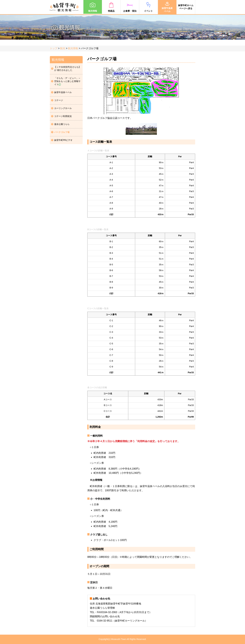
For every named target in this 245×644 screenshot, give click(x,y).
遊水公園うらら (62, 124)
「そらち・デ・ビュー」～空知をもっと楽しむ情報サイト (67, 81)
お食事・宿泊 (130, 7)
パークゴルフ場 (62, 132)
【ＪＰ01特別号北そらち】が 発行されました (67, 69)
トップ (54, 48)
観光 (63, 48)
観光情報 (93, 7)
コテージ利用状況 (63, 116)
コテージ (59, 100)
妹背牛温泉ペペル (167, 7)
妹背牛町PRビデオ (63, 140)
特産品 (111, 7)
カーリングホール (63, 108)
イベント (148, 7)
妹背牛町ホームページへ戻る (186, 7)
